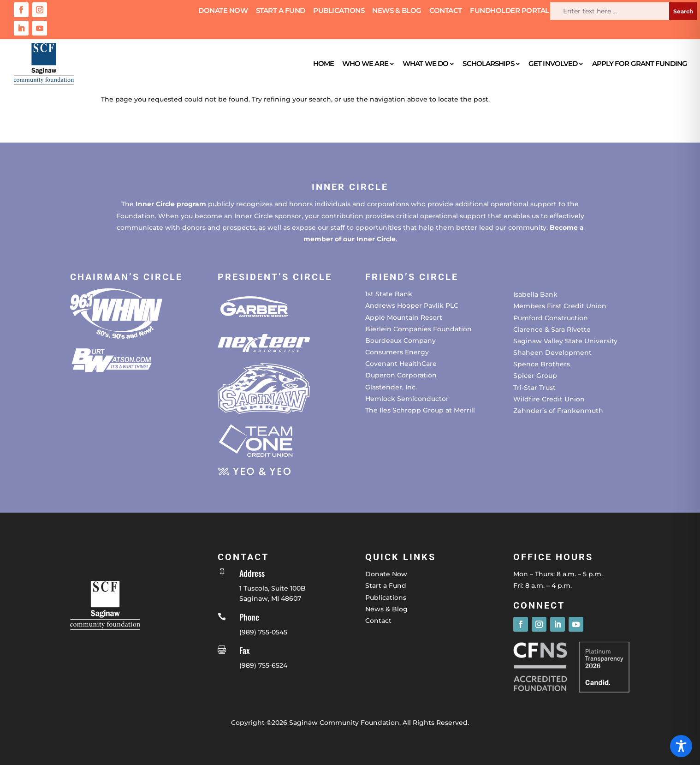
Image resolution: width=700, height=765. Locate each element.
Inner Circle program (171, 204)
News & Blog (397, 11)
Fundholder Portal (510, 11)
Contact (446, 11)
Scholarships (488, 63)
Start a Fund (281, 11)
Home (323, 63)
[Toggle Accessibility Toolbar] (681, 746)
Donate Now (223, 11)
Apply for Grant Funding (640, 63)
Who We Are (365, 63)
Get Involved (553, 63)
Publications (339, 11)
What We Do (425, 63)
